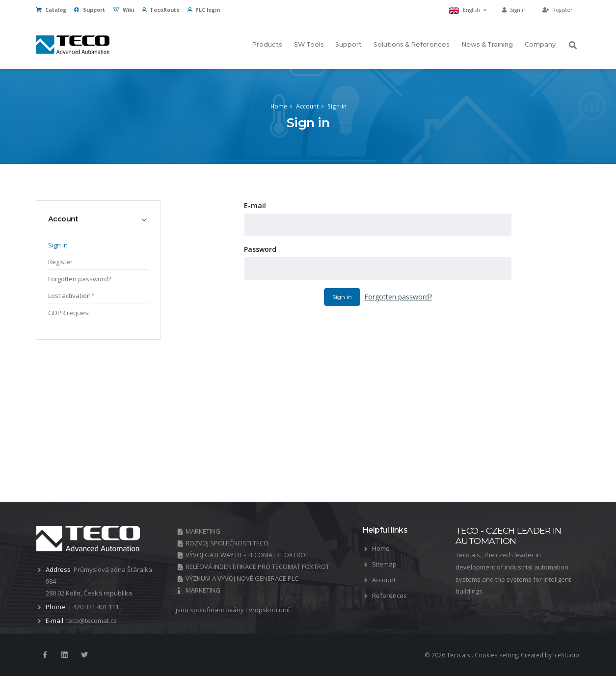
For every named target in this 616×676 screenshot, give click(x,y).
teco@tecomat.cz (92, 621)
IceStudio (566, 655)
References (389, 595)
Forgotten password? (398, 297)
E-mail (255, 205)
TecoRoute (161, 10)
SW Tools (309, 44)
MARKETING (203, 531)
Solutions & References (412, 44)
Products (267, 44)
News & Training (487, 44)
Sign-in (337, 106)
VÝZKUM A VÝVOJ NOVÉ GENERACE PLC (242, 578)
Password (260, 249)
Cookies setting (496, 655)
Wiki (123, 10)
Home (279, 106)
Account (307, 106)
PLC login (204, 10)
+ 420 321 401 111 (94, 607)
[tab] (98, 219)
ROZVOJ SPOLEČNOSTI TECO (227, 543)
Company (540, 44)
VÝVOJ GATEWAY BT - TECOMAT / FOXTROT (247, 555)
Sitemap (384, 564)
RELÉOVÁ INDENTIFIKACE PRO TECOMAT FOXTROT (257, 567)
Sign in (342, 297)
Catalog (51, 10)
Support (90, 10)
